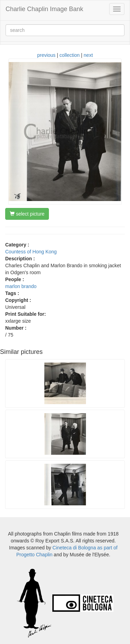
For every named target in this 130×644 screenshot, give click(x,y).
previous (46, 55)
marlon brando (21, 286)
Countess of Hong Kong (31, 252)
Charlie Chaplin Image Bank (44, 9)
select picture (27, 214)
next (88, 55)
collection (70, 55)
